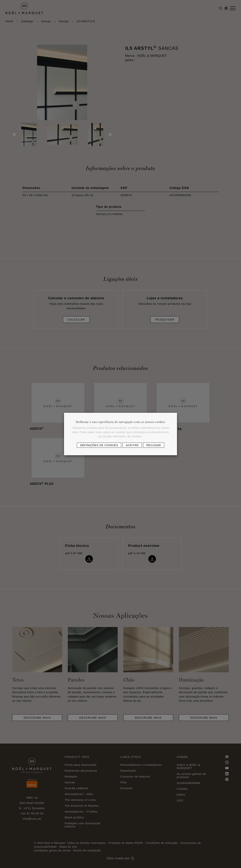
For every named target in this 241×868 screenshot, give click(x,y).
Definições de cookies (99, 445)
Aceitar (132, 445)
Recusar (154, 445)
